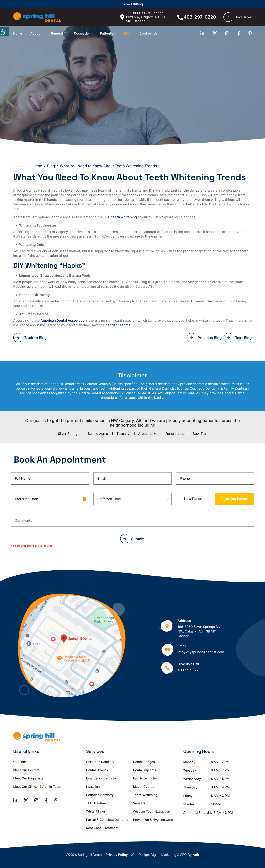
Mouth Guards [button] (144, 787)
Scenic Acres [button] (98, 434)
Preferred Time (109, 499)
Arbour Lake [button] (148, 434)
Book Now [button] (239, 17)
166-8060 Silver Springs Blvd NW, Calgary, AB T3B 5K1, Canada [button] (143, 17)
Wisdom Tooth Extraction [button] (152, 811)
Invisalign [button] (93, 787)
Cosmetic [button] (81, 33)
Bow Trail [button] (200, 434)
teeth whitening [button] (124, 217)
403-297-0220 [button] (197, 17)
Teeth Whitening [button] (145, 795)
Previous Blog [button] (206, 338)
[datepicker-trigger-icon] (84, 499)
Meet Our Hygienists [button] (28, 778)
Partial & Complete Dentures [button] (107, 820)
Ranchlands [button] (175, 434)
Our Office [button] (21, 762)
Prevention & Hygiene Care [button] (153, 820)
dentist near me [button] (118, 325)
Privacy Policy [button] (117, 855)
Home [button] (18, 33)
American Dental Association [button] (64, 320)
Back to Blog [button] (32, 338)
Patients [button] (106, 33)
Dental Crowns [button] (97, 770)
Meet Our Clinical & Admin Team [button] (37, 787)
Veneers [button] (139, 803)
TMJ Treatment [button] (97, 803)
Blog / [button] (53, 166)
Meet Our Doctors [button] (26, 770)
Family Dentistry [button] (145, 778)
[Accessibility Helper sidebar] (4, 31)
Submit (134, 539)
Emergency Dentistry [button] (101, 778)
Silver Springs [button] (69, 434)
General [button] (57, 33)
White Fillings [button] (96, 811)
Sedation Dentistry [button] (100, 795)
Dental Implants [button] (145, 770)
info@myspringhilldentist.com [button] (201, 652)
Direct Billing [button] (133, 4)
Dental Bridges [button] (144, 762)
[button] (37, 17)
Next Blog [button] (239, 338)
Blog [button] (128, 33)
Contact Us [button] (148, 33)
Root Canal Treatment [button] (102, 828)
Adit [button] (196, 855)
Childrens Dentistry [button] (100, 762)
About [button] (35, 33)
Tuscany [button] (123, 434)
